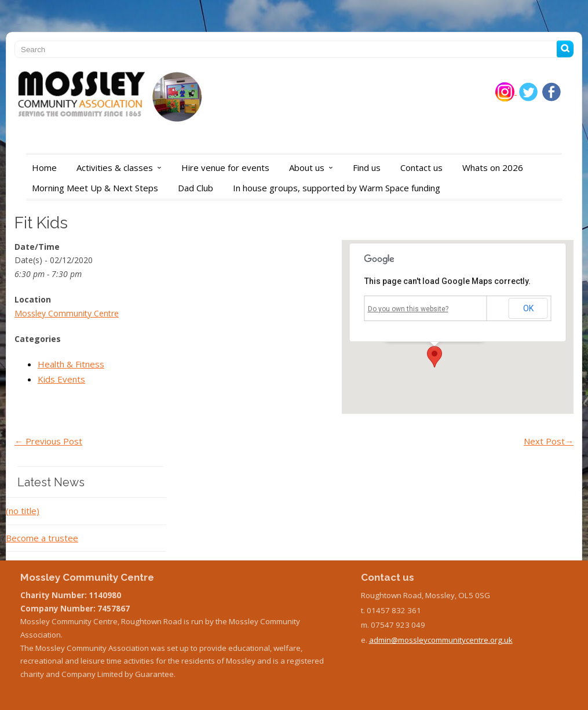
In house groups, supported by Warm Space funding (337, 188)
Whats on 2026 (493, 168)
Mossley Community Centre (67, 313)
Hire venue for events (225, 168)
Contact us (421, 168)
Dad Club (196, 188)
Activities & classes (122, 168)
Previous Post (48, 441)
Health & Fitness (71, 364)
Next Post (549, 441)
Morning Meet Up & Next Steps (95, 188)
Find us (367, 168)
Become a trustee (42, 538)
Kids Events (61, 379)
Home (44, 168)
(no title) (23, 511)
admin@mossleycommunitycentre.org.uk (441, 640)
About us (314, 168)
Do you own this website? (408, 309)
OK (528, 308)
